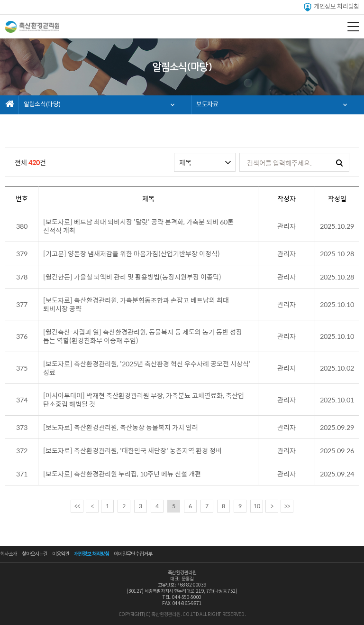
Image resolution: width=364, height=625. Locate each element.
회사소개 (9, 554)
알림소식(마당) (42, 105)
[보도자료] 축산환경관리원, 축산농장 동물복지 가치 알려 (121, 427)
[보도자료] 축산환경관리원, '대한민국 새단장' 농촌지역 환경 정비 (132, 450)
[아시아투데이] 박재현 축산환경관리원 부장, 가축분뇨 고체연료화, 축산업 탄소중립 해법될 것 (144, 400)
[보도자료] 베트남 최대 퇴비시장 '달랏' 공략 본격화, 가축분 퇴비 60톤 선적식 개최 (138, 226)
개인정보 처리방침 (331, 7)
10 (257, 506)
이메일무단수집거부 (133, 554)
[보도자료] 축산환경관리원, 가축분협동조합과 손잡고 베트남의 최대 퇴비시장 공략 (136, 304)
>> (287, 506)
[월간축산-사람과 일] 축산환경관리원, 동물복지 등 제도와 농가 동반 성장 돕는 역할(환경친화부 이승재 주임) (143, 336)
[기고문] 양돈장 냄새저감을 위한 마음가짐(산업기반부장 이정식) (132, 253)
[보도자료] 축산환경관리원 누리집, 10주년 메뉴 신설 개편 (122, 474)
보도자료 (207, 105)
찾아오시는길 (35, 554)
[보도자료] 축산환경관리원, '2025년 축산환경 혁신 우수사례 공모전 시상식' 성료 (147, 368)
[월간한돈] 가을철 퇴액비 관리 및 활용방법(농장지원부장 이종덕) (132, 277)
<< (77, 506)
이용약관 (61, 554)
